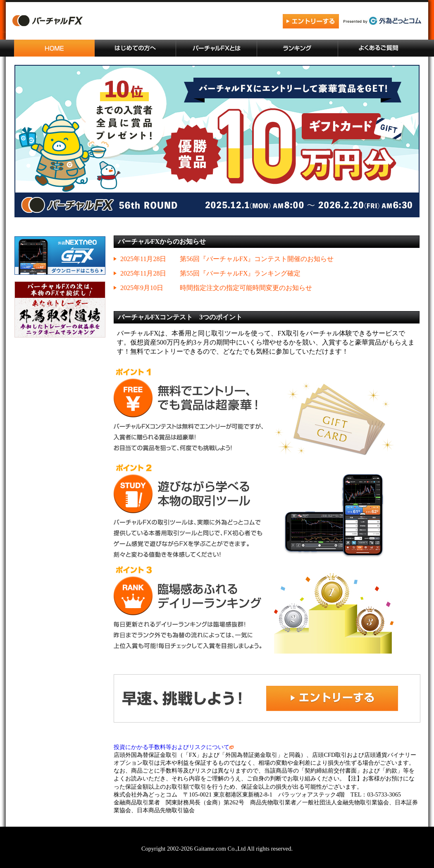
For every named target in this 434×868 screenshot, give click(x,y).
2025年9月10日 (142, 288)
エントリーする (311, 22)
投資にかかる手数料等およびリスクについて (174, 747)
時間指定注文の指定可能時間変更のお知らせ (246, 288)
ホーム (55, 48)
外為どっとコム (382, 21)
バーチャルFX (89, 22)
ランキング (298, 48)
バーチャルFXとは (217, 48)
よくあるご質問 (379, 48)
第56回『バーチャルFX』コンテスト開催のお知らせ (257, 259)
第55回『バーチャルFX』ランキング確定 (240, 273)
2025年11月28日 (143, 259)
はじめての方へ (136, 48)
